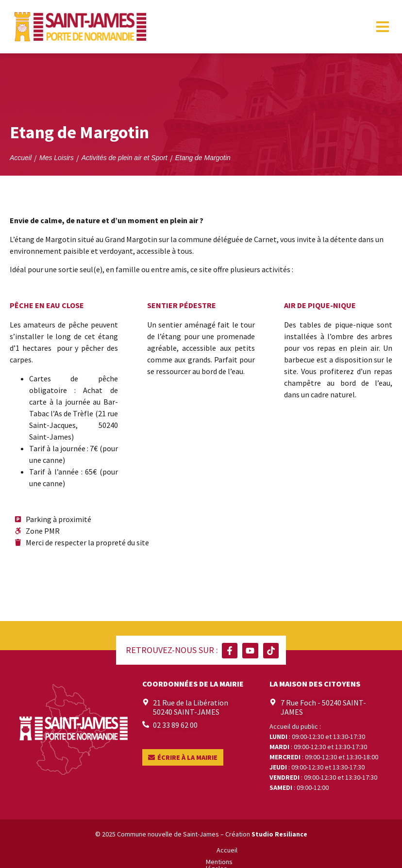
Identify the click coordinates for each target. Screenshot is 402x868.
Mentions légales (156, 850)
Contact (290, 850)
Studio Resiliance (279, 834)
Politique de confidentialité (230, 850)
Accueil (111, 850)
